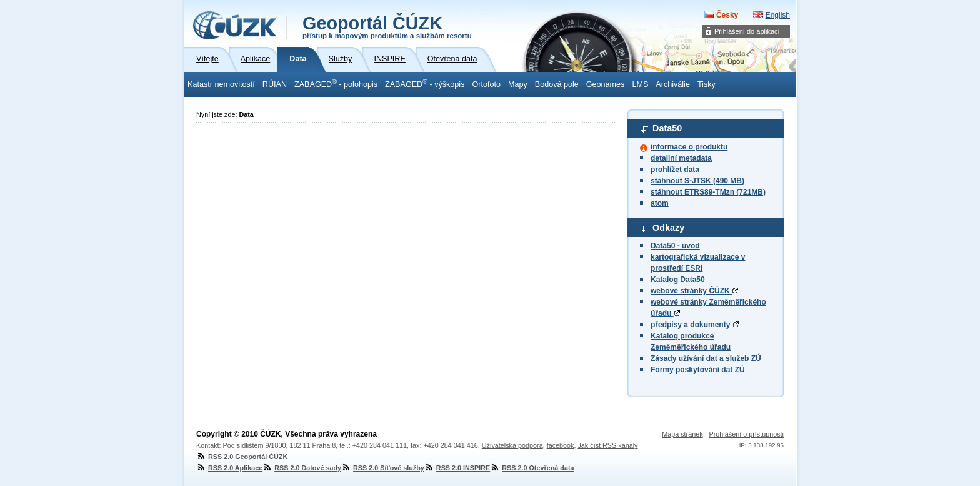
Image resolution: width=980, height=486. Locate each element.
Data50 (667, 128)
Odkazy (668, 228)
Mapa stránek (682, 434)
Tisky (707, 84)
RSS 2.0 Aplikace (229, 468)
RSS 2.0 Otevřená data (532, 468)
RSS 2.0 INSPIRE (457, 468)
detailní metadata (681, 158)
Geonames (606, 84)
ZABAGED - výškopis (425, 83)
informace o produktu (689, 147)
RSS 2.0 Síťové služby (383, 468)
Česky (727, 15)
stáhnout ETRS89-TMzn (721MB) (708, 192)
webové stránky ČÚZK (694, 291)
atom (660, 203)
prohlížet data (675, 170)
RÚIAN (275, 84)
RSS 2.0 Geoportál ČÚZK (242, 457)
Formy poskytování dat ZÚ (698, 370)
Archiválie (673, 84)
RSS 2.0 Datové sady (302, 468)
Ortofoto (486, 84)
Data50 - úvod (675, 246)
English (778, 15)
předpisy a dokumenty (695, 325)
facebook (561, 445)
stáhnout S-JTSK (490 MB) (697, 181)
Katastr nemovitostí (221, 84)
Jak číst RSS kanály (607, 445)
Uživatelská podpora (512, 445)
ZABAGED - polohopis (336, 83)
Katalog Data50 (678, 280)
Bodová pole (557, 84)
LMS (640, 84)
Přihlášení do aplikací (747, 31)
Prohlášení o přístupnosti (747, 434)
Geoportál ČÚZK (387, 26)
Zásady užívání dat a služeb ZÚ (706, 358)
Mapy (518, 84)
